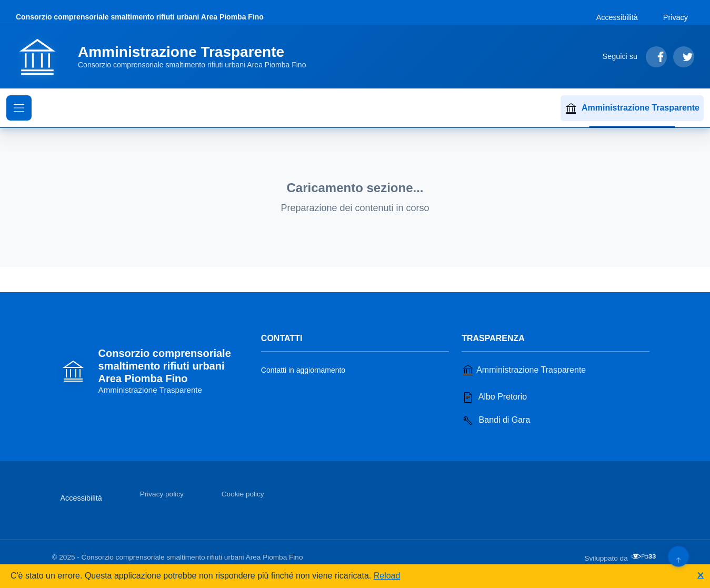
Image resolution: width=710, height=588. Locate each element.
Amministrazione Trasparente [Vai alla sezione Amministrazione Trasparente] (524, 370)
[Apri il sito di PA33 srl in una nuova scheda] (644, 556)
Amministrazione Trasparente (632, 108)
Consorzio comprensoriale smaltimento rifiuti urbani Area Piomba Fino (140, 17)
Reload (387, 576)
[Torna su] (678, 556)
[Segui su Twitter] (684, 57)
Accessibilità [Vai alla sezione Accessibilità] (617, 17)
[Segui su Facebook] (656, 57)
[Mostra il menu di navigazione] (19, 108)
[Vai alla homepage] (167, 57)
